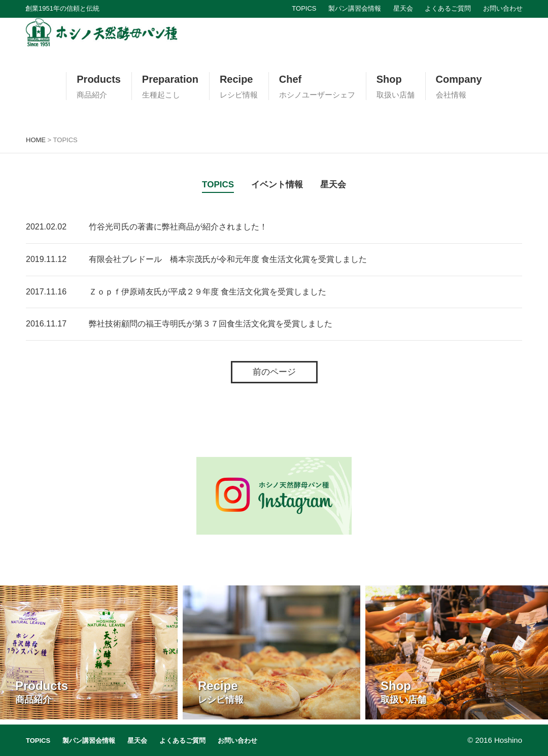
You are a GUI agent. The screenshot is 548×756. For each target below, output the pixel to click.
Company (459, 87)
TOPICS (304, 8)
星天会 (403, 8)
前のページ (274, 372)
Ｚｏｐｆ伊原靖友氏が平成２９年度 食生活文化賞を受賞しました (208, 292)
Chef (317, 87)
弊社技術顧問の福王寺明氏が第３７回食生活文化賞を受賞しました (211, 324)
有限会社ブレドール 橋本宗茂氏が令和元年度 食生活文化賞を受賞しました (228, 259)
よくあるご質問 (448, 8)
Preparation (170, 87)
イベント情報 (277, 185)
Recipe (239, 87)
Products (99, 87)
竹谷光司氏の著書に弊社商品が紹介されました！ (178, 227)
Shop (396, 87)
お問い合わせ (503, 8)
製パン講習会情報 (355, 8)
